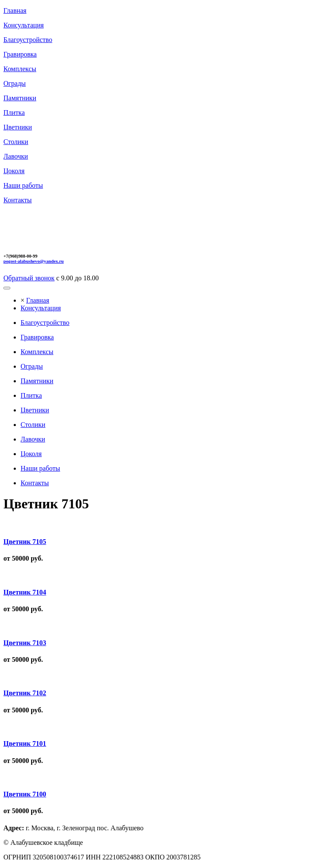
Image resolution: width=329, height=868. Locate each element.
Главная (38, 300)
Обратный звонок (29, 278)
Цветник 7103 (25, 643)
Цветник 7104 (25, 592)
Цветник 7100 (25, 794)
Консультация (41, 308)
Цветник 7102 (25, 693)
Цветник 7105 (25, 542)
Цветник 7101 (25, 743)
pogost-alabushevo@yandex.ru (34, 261)
